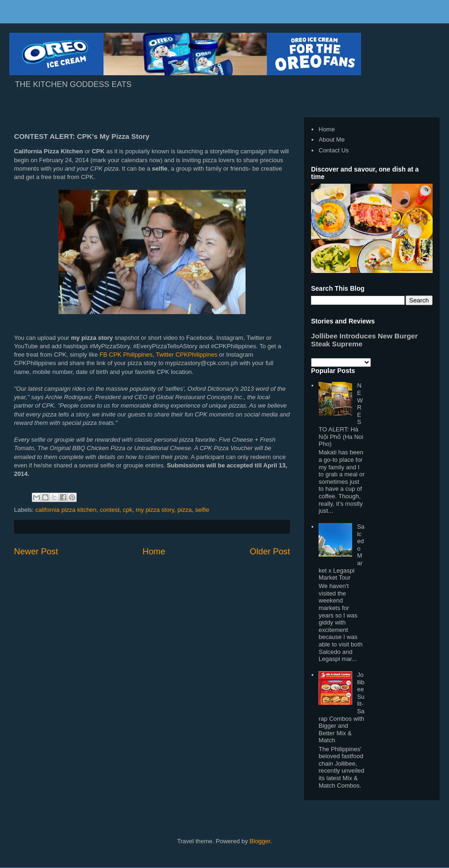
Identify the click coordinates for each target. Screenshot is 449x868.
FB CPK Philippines (126, 355)
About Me (332, 140)
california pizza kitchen (66, 510)
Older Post (270, 552)
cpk (128, 510)
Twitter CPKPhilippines (187, 355)
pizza (185, 510)
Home (154, 552)
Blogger (260, 841)
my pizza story (155, 510)
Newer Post (36, 552)
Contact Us (333, 150)
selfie (202, 510)
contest (110, 510)
